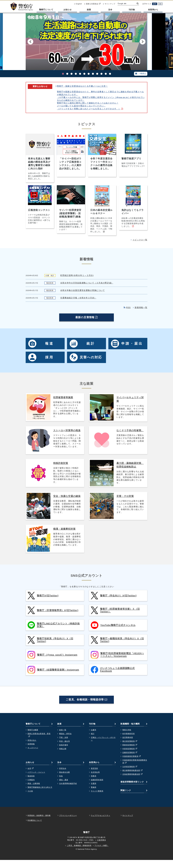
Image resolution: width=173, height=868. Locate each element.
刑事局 (94, 784)
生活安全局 (95, 780)
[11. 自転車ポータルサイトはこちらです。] (106, 74)
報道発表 (31, 784)
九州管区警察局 (131, 775)
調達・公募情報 (34, 792)
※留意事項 (101, 848)
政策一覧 (63, 738)
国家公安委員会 (92, 4)
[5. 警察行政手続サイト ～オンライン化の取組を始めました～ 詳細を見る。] (80, 74)
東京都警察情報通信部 (134, 779)
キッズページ (33, 756)
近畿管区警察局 (131, 761)
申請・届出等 (64, 749)
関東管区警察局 (131, 753)
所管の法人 (32, 748)
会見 (32, 777)
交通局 (94, 792)
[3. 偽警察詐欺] (72, 74)
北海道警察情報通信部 (134, 782)
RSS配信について (35, 828)
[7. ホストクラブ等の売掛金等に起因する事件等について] (89, 74)
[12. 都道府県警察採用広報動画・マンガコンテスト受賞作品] (110, 74)
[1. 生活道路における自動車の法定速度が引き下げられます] (63, 74)
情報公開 (63, 757)
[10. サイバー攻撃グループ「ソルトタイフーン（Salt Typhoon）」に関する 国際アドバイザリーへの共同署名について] (101, 74)
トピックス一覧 (139, 241)
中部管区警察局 (131, 757)
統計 (93, 742)
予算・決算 (64, 745)
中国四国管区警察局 (133, 764)
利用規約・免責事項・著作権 (39, 824)
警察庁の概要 (33, 738)
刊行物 (132, 10)
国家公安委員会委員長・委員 (39, 743)
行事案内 (31, 788)
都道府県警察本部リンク (132, 790)
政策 (89, 10)
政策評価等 (64, 753)
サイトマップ (109, 4)
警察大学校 (127, 738)
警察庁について (46, 10)
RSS (127, 309)
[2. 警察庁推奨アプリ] (67, 74)
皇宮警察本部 (128, 745)
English (78, 4)
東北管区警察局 (131, 749)
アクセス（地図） (102, 854)
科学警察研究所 (129, 742)
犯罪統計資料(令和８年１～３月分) (77, 277)
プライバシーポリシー (68, 824)
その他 (30, 799)
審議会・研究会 (65, 742)
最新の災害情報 (90, 324)
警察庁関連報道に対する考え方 (40, 795)
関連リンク (126, 799)
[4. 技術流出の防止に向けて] (76, 74)
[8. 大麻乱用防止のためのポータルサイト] (93, 74)
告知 (61, 784)
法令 (110, 10)
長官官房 (94, 776)
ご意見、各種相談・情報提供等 (86, 707)
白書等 (94, 738)
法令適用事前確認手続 (68, 792)
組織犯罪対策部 (97, 788)
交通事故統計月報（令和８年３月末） (78, 299)
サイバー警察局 (97, 799)
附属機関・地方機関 (130, 732)
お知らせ (67, 10)
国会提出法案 (64, 780)
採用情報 (31, 752)
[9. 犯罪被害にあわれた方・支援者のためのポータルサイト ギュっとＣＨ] (97, 74)
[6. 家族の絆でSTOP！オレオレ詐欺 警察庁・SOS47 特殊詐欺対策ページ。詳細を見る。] (84, 74)
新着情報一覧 (140, 309)
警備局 (94, 795)
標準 (155, 4)
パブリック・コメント (36, 780)
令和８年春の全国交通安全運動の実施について (83, 292)
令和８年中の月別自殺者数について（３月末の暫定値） (87, 284)
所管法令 (63, 776)
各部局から (153, 10)
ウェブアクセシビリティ (100, 824)
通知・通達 (64, 788)
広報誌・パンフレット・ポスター (103, 747)
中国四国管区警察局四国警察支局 (135, 770)
